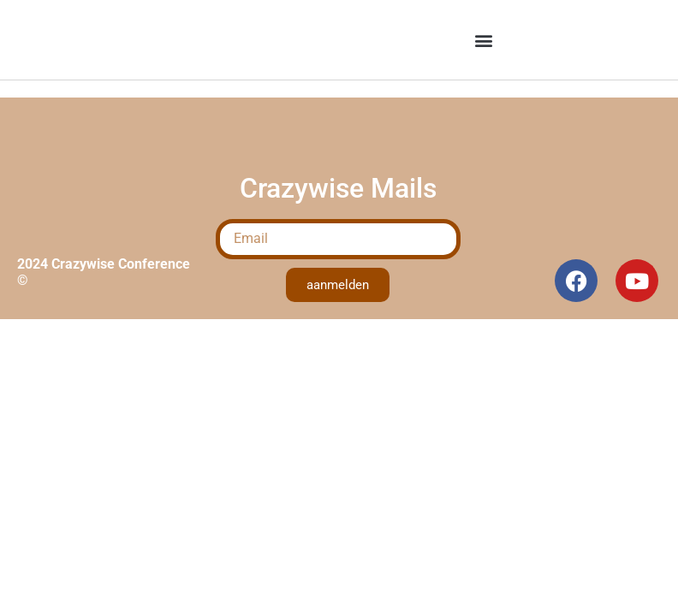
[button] (484, 40)
